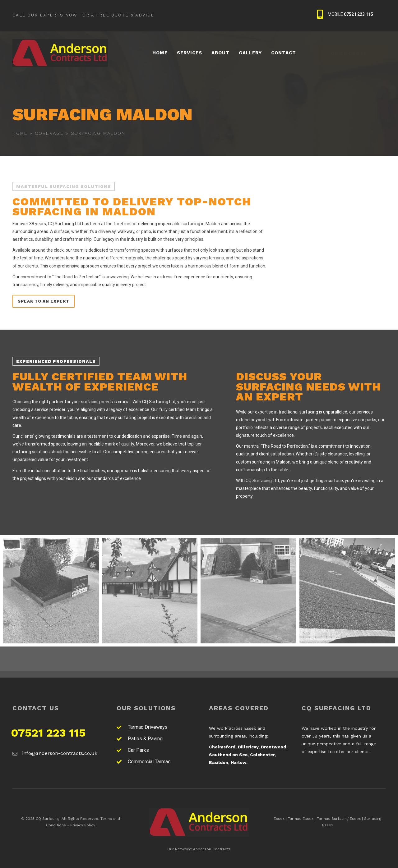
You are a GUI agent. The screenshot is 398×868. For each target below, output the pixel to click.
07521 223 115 (48, 733)
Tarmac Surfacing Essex (339, 819)
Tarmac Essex (301, 819)
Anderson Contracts (212, 849)
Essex (279, 819)
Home (20, 133)
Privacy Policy (83, 825)
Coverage (49, 133)
